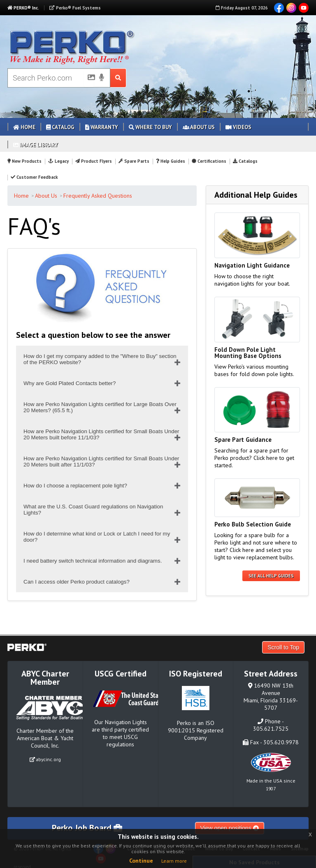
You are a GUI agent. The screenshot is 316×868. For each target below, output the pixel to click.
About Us (199, 127)
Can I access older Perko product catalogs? (77, 582)
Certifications (209, 161)
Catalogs (245, 161)
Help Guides (171, 161)
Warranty (102, 127)
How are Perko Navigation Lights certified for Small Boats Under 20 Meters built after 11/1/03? (101, 462)
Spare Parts (134, 161)
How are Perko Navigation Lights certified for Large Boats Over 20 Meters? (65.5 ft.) (100, 407)
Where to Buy (150, 127)
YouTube (304, 8)
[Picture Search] (89, 79)
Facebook (279, 8)
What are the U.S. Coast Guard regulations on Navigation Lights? (93, 510)
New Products (24, 161)
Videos (238, 127)
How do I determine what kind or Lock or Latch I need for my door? (97, 537)
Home (24, 127)
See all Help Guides (271, 576)
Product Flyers (94, 161)
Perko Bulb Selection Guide (253, 524)
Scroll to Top (283, 647)
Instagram (291, 8)
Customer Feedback (34, 177)
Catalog (60, 127)
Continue (141, 861)
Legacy (58, 161)
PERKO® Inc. (23, 8)
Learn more (174, 861)
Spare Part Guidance (243, 440)
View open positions (230, 828)
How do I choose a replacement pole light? (75, 486)
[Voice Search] (102, 78)
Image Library (36, 145)
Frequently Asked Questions (98, 196)
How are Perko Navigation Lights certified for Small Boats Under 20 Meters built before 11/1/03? (101, 434)
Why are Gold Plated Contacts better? (70, 383)
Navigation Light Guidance (252, 265)
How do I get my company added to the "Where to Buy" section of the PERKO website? (100, 359)
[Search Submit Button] (118, 78)
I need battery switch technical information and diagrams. (93, 561)
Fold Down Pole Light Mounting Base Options (248, 353)
